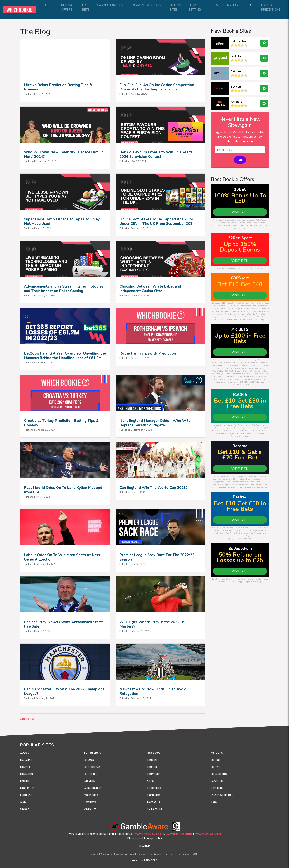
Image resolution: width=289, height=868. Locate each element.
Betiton (236, 87)
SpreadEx (154, 802)
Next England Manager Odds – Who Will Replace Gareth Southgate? (155, 423)
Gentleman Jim (93, 788)
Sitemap (144, 846)
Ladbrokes (154, 788)
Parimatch (154, 795)
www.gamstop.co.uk (209, 834)
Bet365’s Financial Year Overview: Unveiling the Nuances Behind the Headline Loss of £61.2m (65, 356)
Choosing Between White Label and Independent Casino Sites (150, 289)
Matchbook (91, 795)
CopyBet (89, 781)
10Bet (24, 753)
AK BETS (237, 102)
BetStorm (26, 774)
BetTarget (90, 774)
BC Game (26, 760)
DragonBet (27, 788)
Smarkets (90, 802)
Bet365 (89, 760)
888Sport (154, 753)
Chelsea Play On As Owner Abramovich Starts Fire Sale (64, 624)
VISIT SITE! (240, 212)
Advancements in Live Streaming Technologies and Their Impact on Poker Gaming (64, 289)
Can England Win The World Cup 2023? (154, 488)
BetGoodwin (239, 41)
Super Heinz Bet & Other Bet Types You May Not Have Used (62, 221)
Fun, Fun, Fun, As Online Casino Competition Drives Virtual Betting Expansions (157, 87)
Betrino (236, 71)
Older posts (28, 719)
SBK (23, 802)
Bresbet (25, 781)
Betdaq (216, 760)
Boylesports (219, 774)
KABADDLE (150, 860)
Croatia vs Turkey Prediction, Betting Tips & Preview (61, 423)
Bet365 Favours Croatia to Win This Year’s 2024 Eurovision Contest (156, 154)
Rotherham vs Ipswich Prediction (148, 353)
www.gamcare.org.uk (179, 834)
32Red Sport (92, 753)
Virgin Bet (90, 809)
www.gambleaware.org (149, 834)
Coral (150, 781)
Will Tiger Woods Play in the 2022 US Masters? (152, 624)
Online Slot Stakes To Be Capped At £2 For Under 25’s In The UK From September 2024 (157, 221)
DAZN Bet (218, 781)
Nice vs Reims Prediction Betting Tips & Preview (58, 87)
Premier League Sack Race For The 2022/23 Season (157, 557)
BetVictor (153, 774)
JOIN (240, 160)
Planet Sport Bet (222, 795)
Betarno (152, 760)
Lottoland (238, 56)
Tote (214, 802)
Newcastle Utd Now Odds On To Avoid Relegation (153, 691)
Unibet (24, 809)
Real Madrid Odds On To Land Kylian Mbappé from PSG (63, 490)
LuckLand (26, 795)
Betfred (25, 767)
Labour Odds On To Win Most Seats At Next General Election (62, 557)
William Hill (155, 809)
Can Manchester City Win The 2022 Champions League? (64, 691)
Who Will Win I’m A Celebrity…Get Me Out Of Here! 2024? (63, 154)
